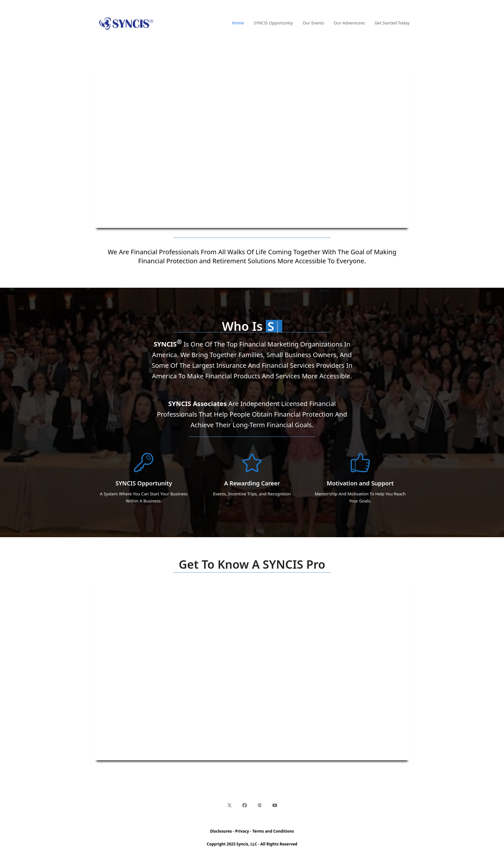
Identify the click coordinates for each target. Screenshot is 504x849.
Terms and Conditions (273, 831)
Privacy (242, 831)
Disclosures (221, 831)
